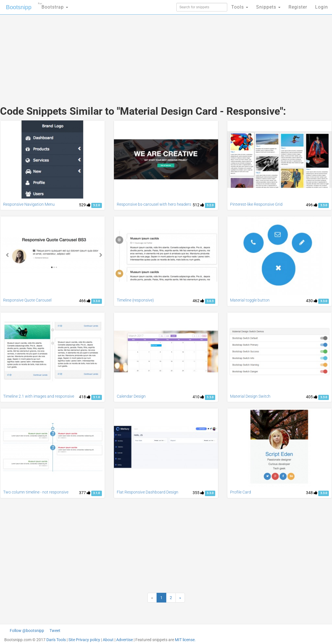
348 (312, 493)
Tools (240, 7)
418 (85, 397)
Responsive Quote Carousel (27, 300)
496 (312, 205)
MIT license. (185, 640)
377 (85, 493)
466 (85, 301)
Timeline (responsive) (135, 300)
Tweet (55, 631)
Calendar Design (131, 396)
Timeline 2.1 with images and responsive (39, 396)
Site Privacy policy (84, 640)
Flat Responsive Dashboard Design (148, 492)
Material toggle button (250, 300)
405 (312, 397)
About (108, 640)
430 (312, 301)
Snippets (268, 7)
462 (198, 301)
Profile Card (241, 492)
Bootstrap (53, 5)
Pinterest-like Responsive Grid (256, 204)
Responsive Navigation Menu (29, 204)
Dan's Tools (56, 640)
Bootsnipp (19, 7)
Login (322, 7)
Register (298, 7)
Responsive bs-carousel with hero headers (154, 204)
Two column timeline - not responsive (36, 492)
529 (85, 205)
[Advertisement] (111, 54)
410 (198, 397)
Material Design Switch (250, 396)
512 (198, 205)
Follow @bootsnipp (27, 631)
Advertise (125, 640)
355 (198, 493)
